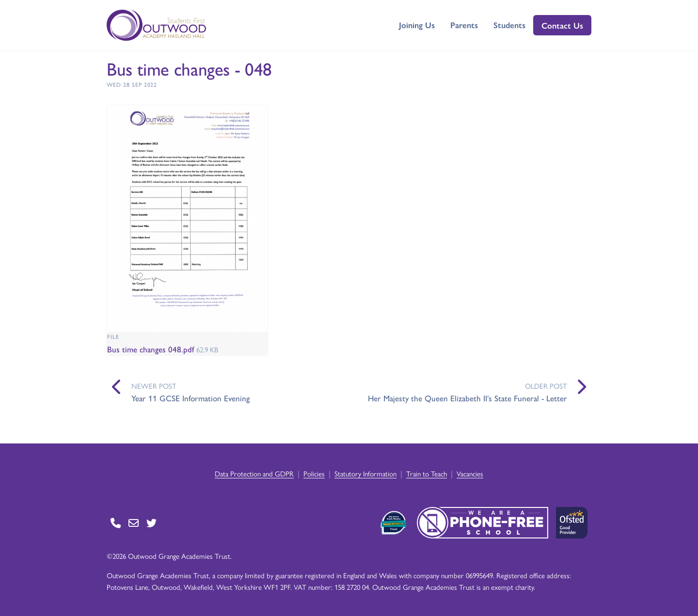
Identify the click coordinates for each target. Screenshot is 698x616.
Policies (314, 473)
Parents (464, 25)
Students (509, 25)
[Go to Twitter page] (151, 523)
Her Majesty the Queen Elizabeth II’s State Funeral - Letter (468, 398)
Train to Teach (427, 473)
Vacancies (470, 473)
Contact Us (562, 25)
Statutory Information (365, 473)
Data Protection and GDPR (254, 473)
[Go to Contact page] (116, 523)
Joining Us (417, 25)
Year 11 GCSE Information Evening (190, 398)
